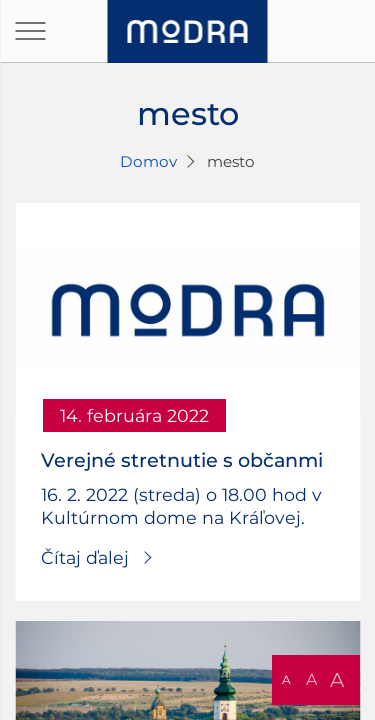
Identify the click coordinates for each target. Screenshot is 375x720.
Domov (148, 161)
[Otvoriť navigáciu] (30, 31)
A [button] (286, 679)
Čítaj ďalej (85, 557)
